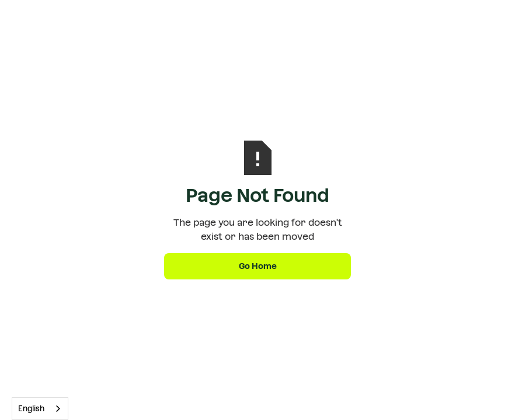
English (31, 409)
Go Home (258, 266)
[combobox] (40, 409)
